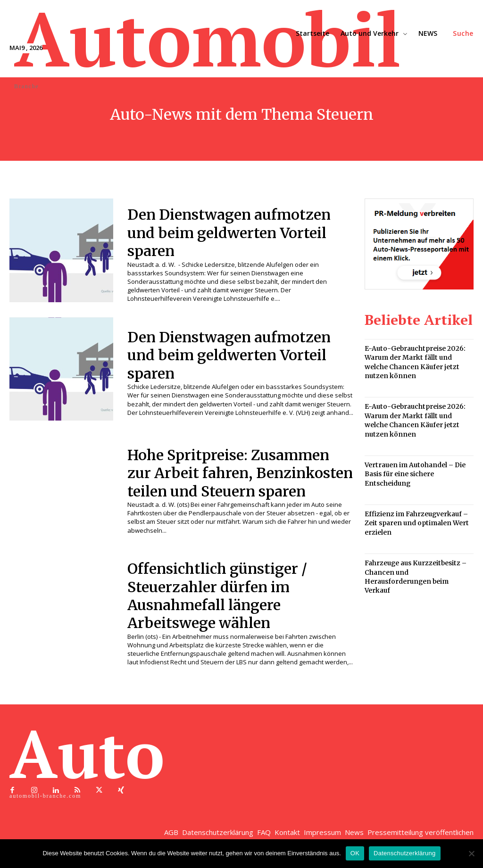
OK (355, 853)
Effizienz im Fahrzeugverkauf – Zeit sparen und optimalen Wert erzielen (415, 516)
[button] (463, 33)
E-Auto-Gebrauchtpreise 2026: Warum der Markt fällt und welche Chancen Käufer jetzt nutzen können (418, 361)
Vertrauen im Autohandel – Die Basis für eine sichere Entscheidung (413, 468)
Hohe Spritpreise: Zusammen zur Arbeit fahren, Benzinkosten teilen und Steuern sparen (234, 478)
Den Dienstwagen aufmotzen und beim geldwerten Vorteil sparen (235, 233)
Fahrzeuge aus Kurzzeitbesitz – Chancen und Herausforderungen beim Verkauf (418, 564)
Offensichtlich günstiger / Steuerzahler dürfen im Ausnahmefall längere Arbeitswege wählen (222, 606)
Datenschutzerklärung (404, 853)
